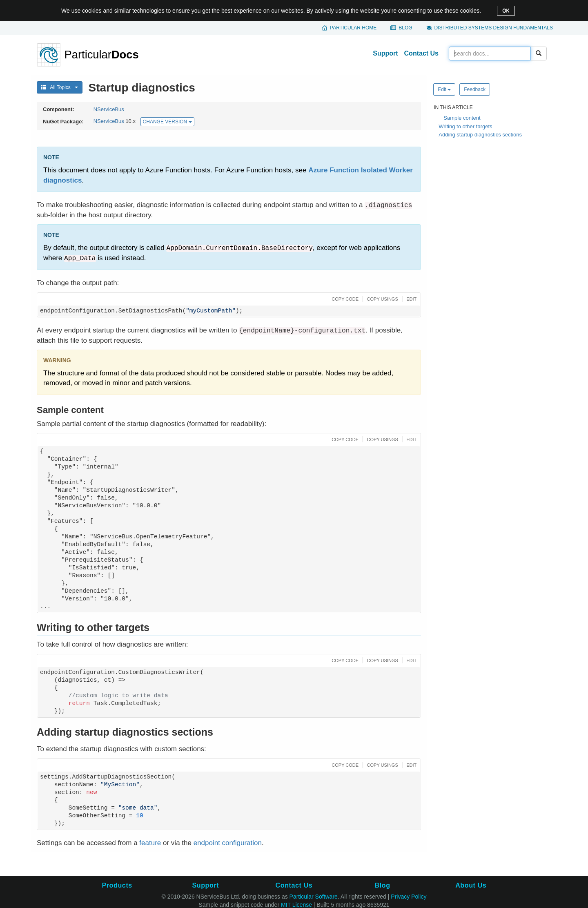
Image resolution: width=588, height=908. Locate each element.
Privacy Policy (409, 897)
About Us (471, 885)
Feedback (475, 89)
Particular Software (314, 897)
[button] (344, 298)
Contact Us (421, 53)
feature (150, 843)
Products (117, 885)
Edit (444, 89)
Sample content (462, 118)
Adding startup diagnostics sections (480, 135)
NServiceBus (109, 109)
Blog (405, 28)
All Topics (60, 87)
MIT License (296, 905)
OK (506, 11)
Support (385, 53)
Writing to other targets (465, 126)
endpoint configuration (228, 843)
